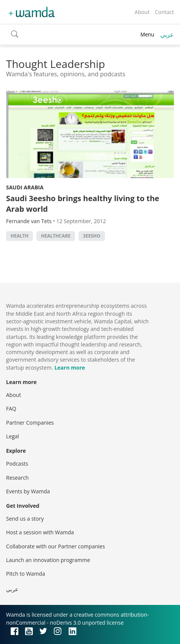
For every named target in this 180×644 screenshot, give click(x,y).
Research (17, 478)
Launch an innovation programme (48, 560)
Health (20, 236)
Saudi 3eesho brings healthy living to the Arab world (83, 204)
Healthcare (56, 236)
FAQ (11, 409)
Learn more (70, 368)
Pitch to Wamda (26, 574)
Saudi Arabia (25, 187)
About (142, 12)
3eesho (92, 236)
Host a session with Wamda (40, 532)
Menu (147, 34)
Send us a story (25, 519)
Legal (13, 436)
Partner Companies (30, 423)
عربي (167, 35)
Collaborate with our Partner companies (56, 546)
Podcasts (17, 464)
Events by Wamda (28, 491)
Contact (164, 12)
